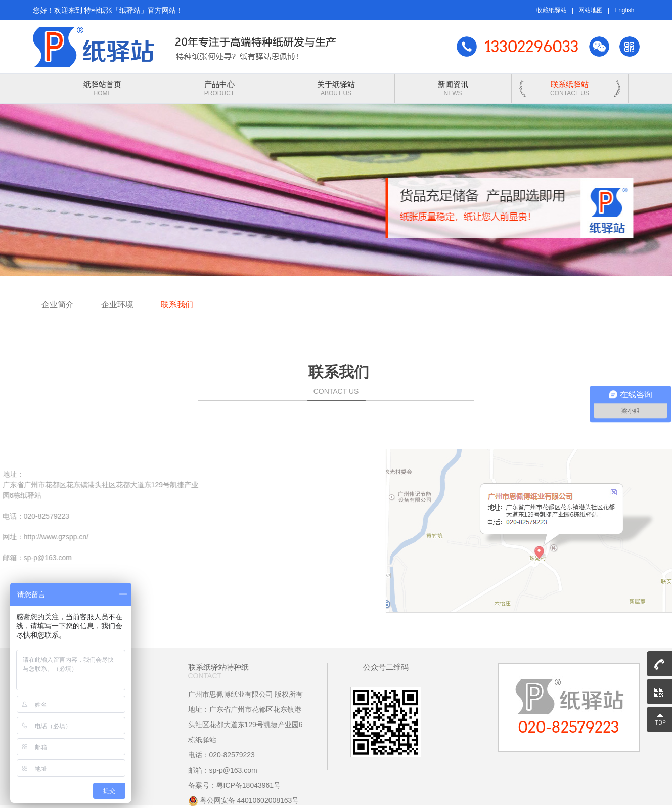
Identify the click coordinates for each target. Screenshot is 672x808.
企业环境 (117, 304)
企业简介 (58, 304)
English (624, 10)
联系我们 (177, 304)
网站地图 (591, 10)
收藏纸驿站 (552, 10)
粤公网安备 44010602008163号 (244, 800)
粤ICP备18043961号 (249, 785)
